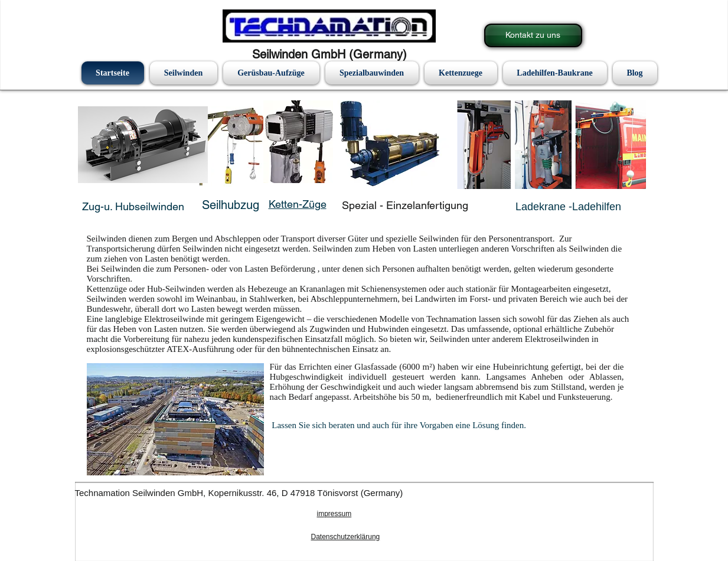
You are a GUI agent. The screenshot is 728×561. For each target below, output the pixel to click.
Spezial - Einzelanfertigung (405, 205)
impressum (334, 514)
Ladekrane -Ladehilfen (568, 207)
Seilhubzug (231, 205)
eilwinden (162, 206)
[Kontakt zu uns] (533, 35)
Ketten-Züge (298, 204)
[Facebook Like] (109, 516)
